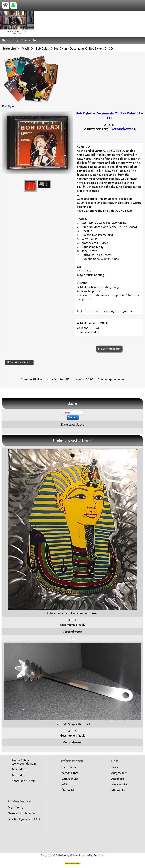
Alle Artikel (119, 790)
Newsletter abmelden (22, 813)
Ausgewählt (119, 773)
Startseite (9, 48)
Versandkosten (122, 129)
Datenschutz (69, 779)
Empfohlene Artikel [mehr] (72, 440)
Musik (26, 48)
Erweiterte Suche (73, 424)
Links (15, 40)
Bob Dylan (42, 48)
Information (29, 40)
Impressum (69, 767)
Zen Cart (99, 855)
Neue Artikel (120, 784)
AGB (64, 784)
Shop (5, 40)
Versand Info (70, 773)
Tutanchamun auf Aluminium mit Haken (73, 532)
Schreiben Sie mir (24, 781)
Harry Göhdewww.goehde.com (24, 762)
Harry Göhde (70, 855)
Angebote (118, 779)
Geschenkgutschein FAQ (24, 819)
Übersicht (68, 790)
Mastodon (19, 769)
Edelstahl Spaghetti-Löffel (72, 685)
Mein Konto (15, 807)
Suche (73, 403)
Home (115, 767)
